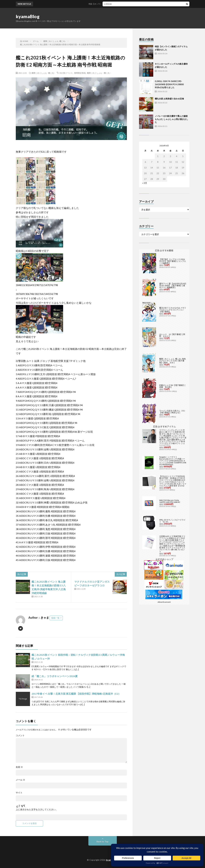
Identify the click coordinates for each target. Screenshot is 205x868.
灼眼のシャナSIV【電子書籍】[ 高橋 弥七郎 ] (172, 386)
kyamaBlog (28, 16)
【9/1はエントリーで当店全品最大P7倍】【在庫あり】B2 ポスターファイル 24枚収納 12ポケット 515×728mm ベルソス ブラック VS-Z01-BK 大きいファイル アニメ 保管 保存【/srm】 (173, 481)
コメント (20, 735)
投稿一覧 (55, 618)
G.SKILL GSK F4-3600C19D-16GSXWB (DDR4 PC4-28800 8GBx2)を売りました (169, 84)
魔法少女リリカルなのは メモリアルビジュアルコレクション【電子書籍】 (173, 310)
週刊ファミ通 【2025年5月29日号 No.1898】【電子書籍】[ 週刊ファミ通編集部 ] (173, 285)
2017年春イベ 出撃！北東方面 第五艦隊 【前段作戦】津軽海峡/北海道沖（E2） (76, 694)
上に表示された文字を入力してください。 (37, 810)
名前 (19, 767)
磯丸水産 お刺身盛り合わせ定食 (169, 99)
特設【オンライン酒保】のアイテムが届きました (112, 4)
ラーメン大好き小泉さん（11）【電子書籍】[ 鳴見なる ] (173, 412)
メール (20, 780)
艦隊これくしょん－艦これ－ (99, 73)
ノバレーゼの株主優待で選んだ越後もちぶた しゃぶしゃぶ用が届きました (171, 119)
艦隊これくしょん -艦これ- (43, 73)
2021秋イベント (66, 73)
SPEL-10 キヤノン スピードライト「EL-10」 (172, 521)
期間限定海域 (80, 73)
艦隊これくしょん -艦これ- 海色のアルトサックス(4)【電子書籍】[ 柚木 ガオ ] (172, 361)
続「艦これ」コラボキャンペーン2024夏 (55, 676)
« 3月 (145, 183)
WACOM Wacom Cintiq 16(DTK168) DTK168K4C (170, 501)
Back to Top (103, 842)
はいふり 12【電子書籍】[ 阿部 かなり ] (172, 335)
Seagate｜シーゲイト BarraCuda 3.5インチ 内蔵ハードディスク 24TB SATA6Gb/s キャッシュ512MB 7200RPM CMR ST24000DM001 (173, 461)
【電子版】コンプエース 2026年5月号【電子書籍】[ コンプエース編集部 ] (173, 261)
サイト (19, 793)
